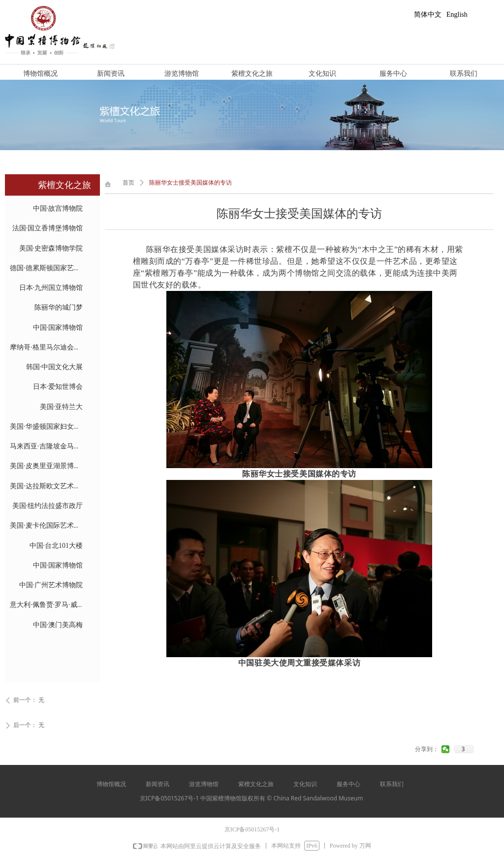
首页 (128, 183)
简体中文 (428, 15)
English (457, 15)
